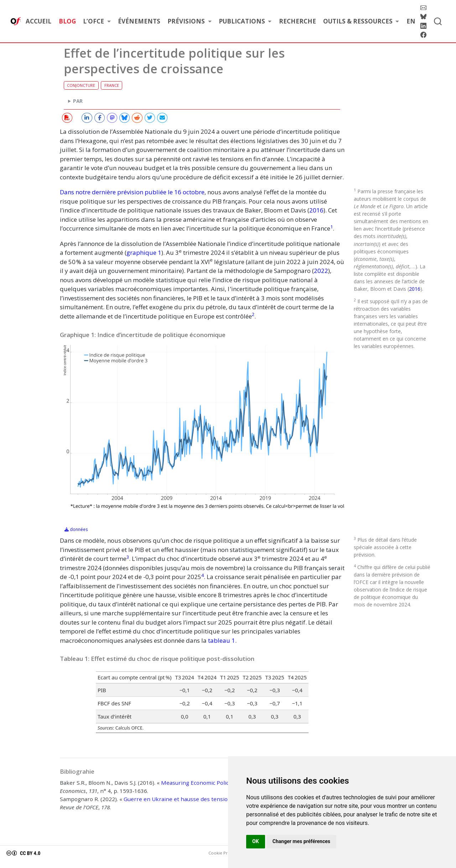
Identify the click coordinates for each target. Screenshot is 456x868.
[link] (97, 22)
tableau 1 (222, 640)
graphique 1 (144, 252)
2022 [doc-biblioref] (321, 271)
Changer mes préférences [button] (301, 841)
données (76, 529)
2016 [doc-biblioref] (316, 210)
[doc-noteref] (331, 228)
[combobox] (438, 21)
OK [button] (256, 841)
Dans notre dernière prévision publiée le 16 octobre (132, 192)
